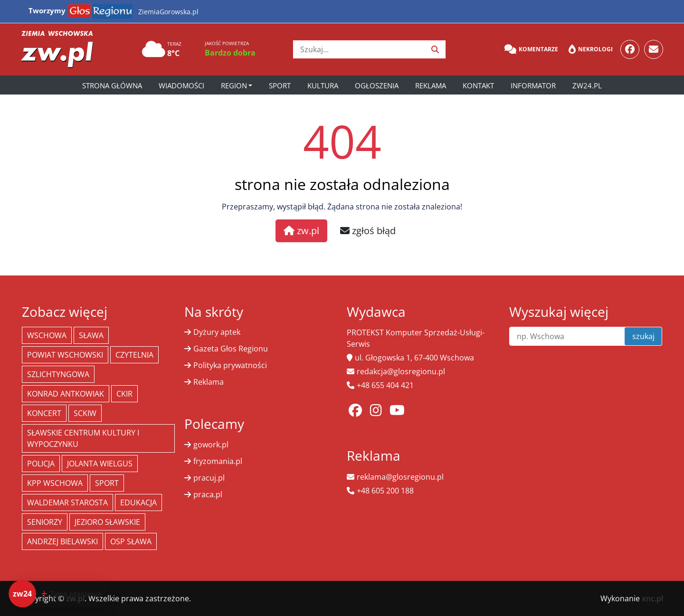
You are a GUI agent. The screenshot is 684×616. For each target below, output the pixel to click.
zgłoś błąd (368, 231)
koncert (44, 413)
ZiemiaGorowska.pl (168, 12)
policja (41, 464)
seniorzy (45, 522)
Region (234, 85)
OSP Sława (131, 541)
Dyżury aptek (217, 332)
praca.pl (208, 494)
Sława (91, 335)
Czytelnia (134, 355)
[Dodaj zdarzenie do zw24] (60, 594)
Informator (533, 85)
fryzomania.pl (218, 461)
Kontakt (478, 85)
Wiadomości (181, 85)
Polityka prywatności (230, 365)
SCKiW (85, 413)
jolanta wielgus (100, 464)
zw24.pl (587, 85)
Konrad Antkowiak (66, 394)
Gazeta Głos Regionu (231, 349)
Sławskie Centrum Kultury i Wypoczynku (83, 438)
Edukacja (138, 502)
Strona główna (112, 85)
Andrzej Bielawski (62, 541)
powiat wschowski (65, 355)
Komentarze (531, 49)
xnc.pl (652, 598)
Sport (280, 85)
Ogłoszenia (377, 85)
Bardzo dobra (230, 53)
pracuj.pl (209, 478)
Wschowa (47, 335)
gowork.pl (211, 445)
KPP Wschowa (55, 483)
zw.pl (301, 231)
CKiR (124, 394)
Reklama (431, 85)
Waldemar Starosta (67, 502)
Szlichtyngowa (58, 374)
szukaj (643, 336)
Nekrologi (591, 49)
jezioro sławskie (107, 522)
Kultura (323, 85)
